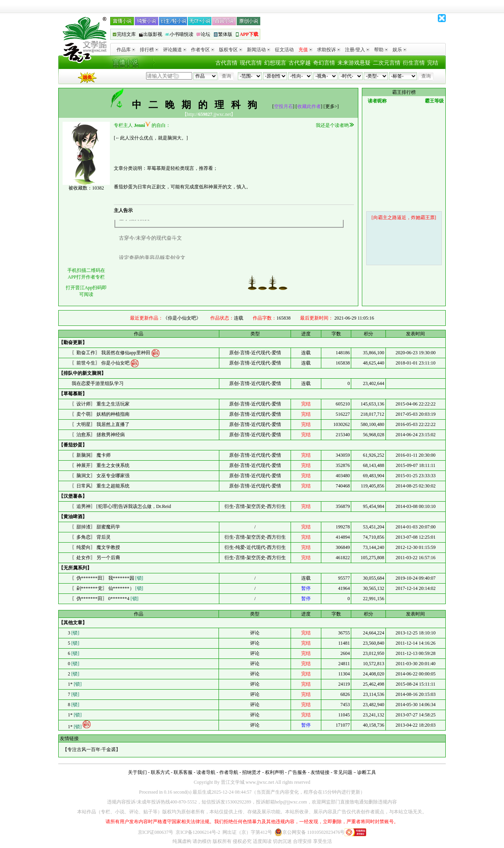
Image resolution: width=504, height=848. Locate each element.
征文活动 (284, 50)
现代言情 (251, 63)
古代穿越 (300, 63)
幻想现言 (275, 63)
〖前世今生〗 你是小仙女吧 (101, 363)
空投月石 (283, 106)
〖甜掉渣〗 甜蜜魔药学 (96, 527)
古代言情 (226, 63)
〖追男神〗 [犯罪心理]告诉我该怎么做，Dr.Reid (121, 506)
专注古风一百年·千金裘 (92, 749)
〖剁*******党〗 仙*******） (107, 588)
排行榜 (149, 50)
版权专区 (231, 50)
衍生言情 (414, 63)
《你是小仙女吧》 (182, 318)
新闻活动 (258, 50)
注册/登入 (357, 50)
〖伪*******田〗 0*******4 (105, 599)
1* (74, 684)
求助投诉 (329, 50)
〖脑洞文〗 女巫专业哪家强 (101, 476)
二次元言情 (387, 63)
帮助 (381, 50)
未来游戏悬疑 (354, 63)
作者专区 (203, 50)
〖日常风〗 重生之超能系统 (101, 486)
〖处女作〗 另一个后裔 (96, 558)
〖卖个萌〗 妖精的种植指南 (101, 414)
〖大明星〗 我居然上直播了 (101, 424)
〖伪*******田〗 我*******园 (107, 578)
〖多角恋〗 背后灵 (91, 537)
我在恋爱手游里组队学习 (98, 383)
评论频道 (175, 50)
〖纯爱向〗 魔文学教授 (96, 547)
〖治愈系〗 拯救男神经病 (98, 435)
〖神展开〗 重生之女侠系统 (101, 465)
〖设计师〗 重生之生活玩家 (101, 404)
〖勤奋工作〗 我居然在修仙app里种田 (112, 352)
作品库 (126, 50)
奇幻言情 (324, 63)
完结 (433, 63)
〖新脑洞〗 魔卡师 (91, 455)
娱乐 (399, 50)
